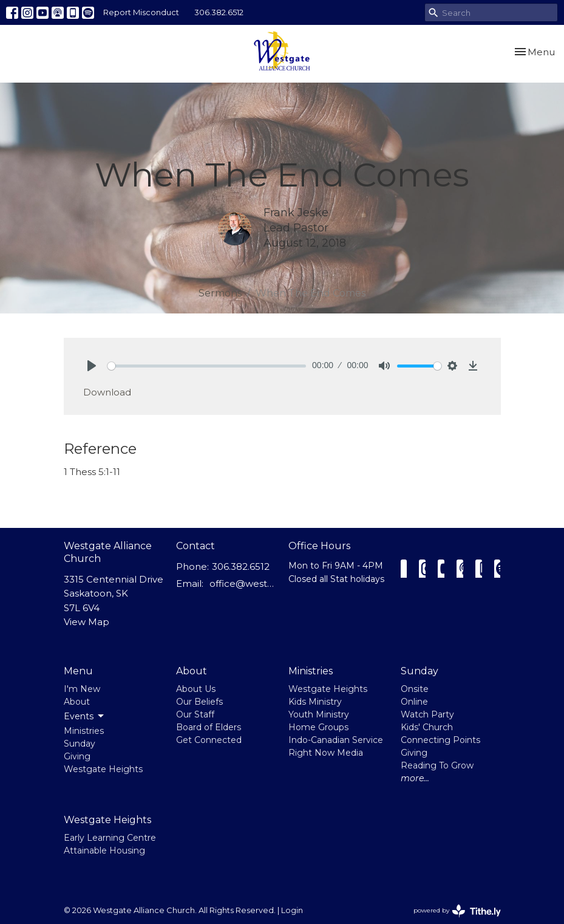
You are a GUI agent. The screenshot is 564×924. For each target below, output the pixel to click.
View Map (87, 622)
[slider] (207, 366)
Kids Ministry (315, 702)
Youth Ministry (319, 714)
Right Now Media (326, 753)
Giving (77, 756)
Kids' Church (427, 727)
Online (414, 702)
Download (107, 392)
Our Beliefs (199, 702)
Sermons (220, 293)
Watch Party (427, 714)
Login (292, 910)
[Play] (92, 366)
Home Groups (318, 727)
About (77, 702)
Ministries (84, 731)
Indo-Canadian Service (336, 740)
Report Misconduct (141, 12)
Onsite (415, 689)
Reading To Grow (437, 765)
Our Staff (195, 714)
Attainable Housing (104, 850)
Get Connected (209, 740)
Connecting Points (440, 740)
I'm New (82, 689)
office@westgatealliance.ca (243, 583)
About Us (196, 689)
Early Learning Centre (110, 838)
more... (415, 778)
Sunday (80, 744)
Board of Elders (209, 727)
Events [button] (85, 716)
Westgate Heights (103, 769)
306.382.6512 (219, 12)
